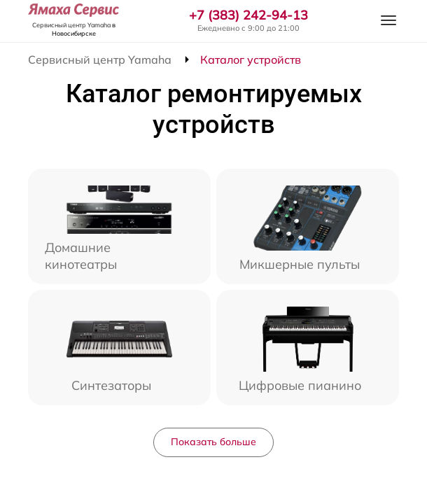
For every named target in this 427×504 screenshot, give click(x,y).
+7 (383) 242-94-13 (248, 15)
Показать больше (213, 442)
